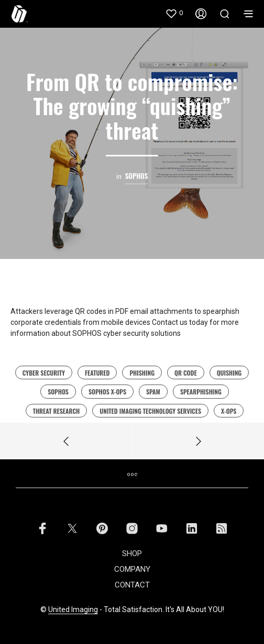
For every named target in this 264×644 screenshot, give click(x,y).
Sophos (137, 176)
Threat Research (57, 411)
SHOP (132, 553)
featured (97, 373)
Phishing (142, 373)
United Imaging (73, 610)
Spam (153, 392)
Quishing (229, 373)
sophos (58, 392)
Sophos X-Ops (107, 392)
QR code (186, 373)
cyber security (44, 373)
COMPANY (132, 569)
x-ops (229, 411)
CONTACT (132, 585)
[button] (174, 13)
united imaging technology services (150, 411)
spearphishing (201, 392)
